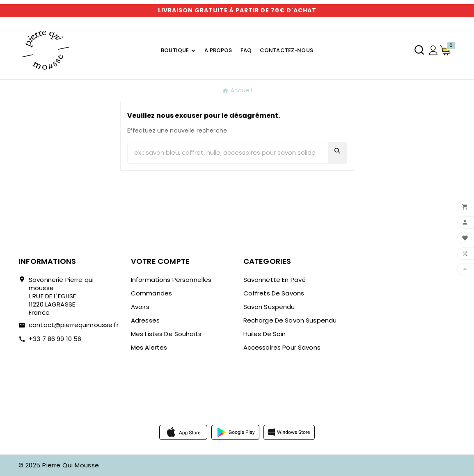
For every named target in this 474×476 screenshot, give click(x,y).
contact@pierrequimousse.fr (74, 325)
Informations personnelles (171, 280)
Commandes (151, 293)
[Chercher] (228, 153)
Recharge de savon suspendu (290, 320)
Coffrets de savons (274, 293)
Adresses (145, 320)
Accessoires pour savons (282, 347)
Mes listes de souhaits (166, 334)
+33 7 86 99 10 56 (55, 339)
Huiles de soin (265, 334)
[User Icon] (433, 50)
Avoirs (140, 307)
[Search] (337, 151)
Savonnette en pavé (275, 280)
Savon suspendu (269, 307)
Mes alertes (149, 347)
